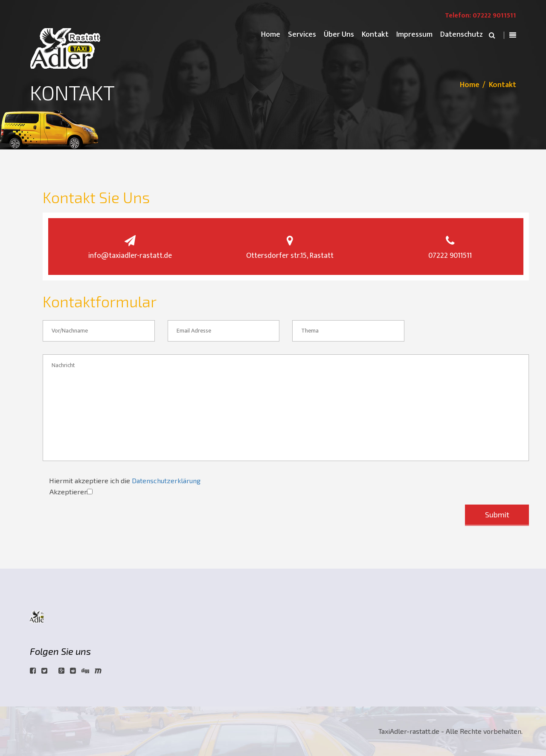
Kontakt (375, 35)
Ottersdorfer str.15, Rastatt (290, 256)
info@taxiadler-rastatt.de (130, 256)
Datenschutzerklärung (166, 480)
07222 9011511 (450, 256)
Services (302, 35)
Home (271, 35)
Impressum (414, 35)
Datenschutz (462, 35)
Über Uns (339, 35)
